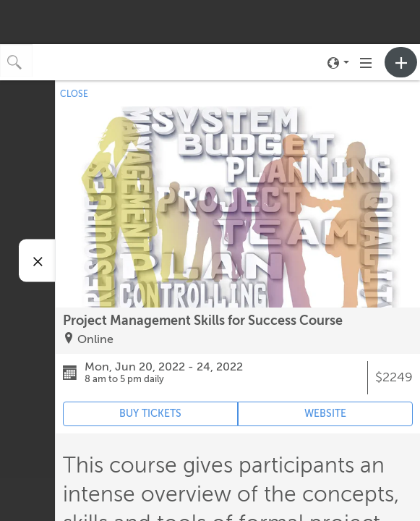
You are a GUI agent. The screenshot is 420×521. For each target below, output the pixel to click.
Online (95, 339)
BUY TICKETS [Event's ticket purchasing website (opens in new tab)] (150, 414)
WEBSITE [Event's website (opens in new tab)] (325, 414)
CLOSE (74, 94)
